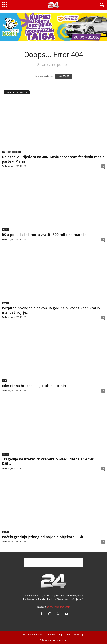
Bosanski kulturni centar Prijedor (39, 634)
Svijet (5, 303)
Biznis (6, 532)
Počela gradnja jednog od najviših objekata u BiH (43, 537)
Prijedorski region (11, 152)
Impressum (64, 634)
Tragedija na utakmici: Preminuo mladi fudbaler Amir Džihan (48, 461)
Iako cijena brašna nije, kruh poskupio (34, 386)
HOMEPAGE (63, 76)
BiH (4, 381)
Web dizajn (79, 634)
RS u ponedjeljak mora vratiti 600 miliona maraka (44, 235)
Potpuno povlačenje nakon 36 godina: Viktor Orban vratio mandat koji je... (51, 310)
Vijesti (6, 230)
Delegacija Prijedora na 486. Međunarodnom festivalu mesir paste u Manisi (53, 159)
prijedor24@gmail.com (58, 607)
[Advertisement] (53, 562)
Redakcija (7, 166)
